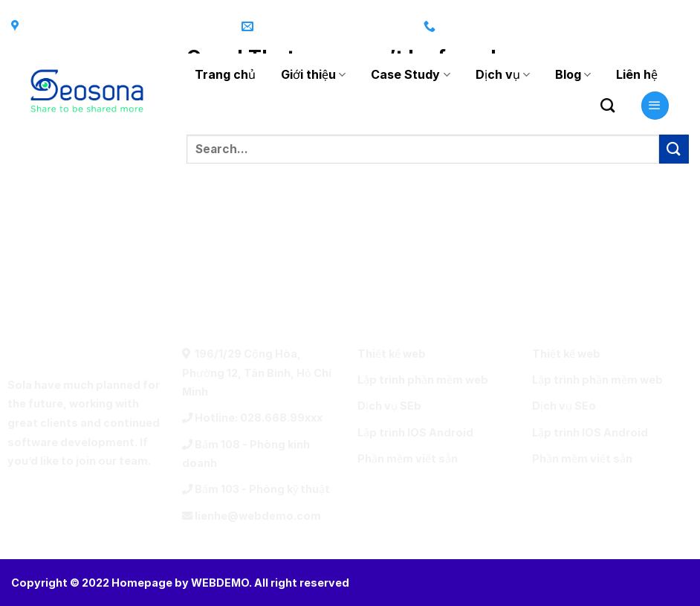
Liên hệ (637, 74)
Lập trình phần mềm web (423, 380)
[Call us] (124, 501)
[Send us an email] (674, 27)
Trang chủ (225, 74)
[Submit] (674, 149)
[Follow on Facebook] (586, 27)
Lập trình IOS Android (415, 432)
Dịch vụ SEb (389, 406)
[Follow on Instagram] (615, 27)
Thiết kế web (392, 354)
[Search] (607, 105)
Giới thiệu (313, 74)
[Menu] (655, 106)
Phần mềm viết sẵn (408, 458)
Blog (573, 74)
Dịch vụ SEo (564, 406)
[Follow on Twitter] (645, 27)
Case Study (410, 74)
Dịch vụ (503, 74)
